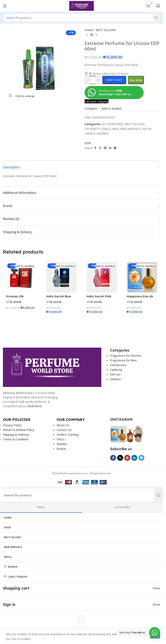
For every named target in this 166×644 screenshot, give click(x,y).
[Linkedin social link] (134, 458)
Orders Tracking (68, 434)
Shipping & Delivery (16, 434)
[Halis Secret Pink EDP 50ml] (102, 277)
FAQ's (61, 439)
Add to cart (114, 80)
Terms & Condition (16, 439)
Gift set (115, 374)
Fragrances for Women (126, 355)
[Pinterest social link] (127, 458)
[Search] (82, 18)
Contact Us (64, 430)
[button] (21, 316)
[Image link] (52, 367)
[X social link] (120, 458)
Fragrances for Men (123, 360)
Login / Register (18, 576)
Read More (35, 406)
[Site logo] (82, 5)
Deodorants (118, 365)
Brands (61, 449)
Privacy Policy (12, 425)
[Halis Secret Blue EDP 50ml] (61, 277)
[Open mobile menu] (5, 6)
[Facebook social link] (113, 458)
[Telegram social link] (141, 458)
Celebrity (116, 370)
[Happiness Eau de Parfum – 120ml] (142, 277)
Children (116, 379)
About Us (63, 425)
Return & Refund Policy (19, 430)
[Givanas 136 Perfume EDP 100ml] (21, 277)
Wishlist (62, 444)
